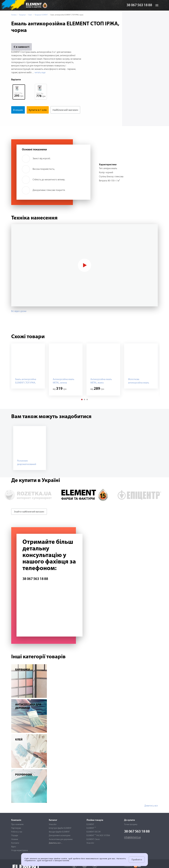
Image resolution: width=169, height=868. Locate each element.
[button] (82, 400)
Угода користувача (19, 850)
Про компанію (17, 824)
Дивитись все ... (56, 843)
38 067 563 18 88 (139, 5)
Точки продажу (131, 824)
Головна (14, 15)
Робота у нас (17, 832)
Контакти (15, 843)
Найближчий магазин (66, 110)
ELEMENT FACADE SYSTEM (98, 836)
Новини (15, 839)
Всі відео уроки (19, 311)
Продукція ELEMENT (41, 15)
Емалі (30, 15)
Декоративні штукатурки (60, 836)
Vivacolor (53, 824)
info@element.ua (132, 837)
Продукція (22, 15)
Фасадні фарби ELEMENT (59, 832)
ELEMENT (90, 824)
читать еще (40, 73)
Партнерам (16, 828)
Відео (14, 847)
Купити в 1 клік (38, 110)
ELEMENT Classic (93, 839)
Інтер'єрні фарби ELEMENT (60, 828)
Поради (15, 836)
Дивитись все (151, 806)
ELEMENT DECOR (93, 832)
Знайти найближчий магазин (29, 512)
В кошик (18, 110)
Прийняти (137, 860)
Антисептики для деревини (61, 839)
